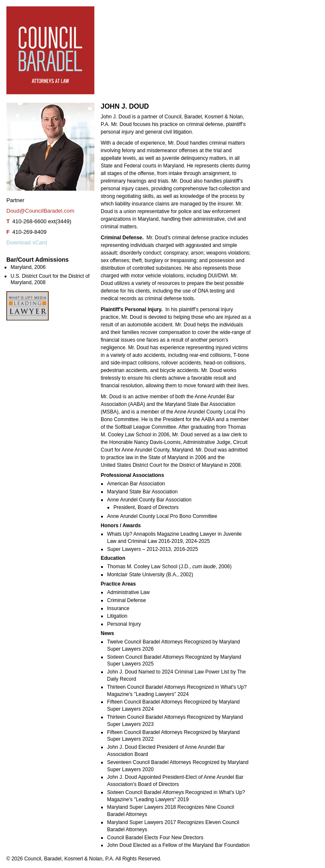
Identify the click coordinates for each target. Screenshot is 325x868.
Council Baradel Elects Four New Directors (155, 838)
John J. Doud (32, 349)
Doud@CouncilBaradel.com (40, 211)
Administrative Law (128, 592)
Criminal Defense (127, 600)
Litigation (117, 616)
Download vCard (27, 242)
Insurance (118, 608)
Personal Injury (124, 624)
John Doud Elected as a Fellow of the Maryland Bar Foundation (178, 845)
